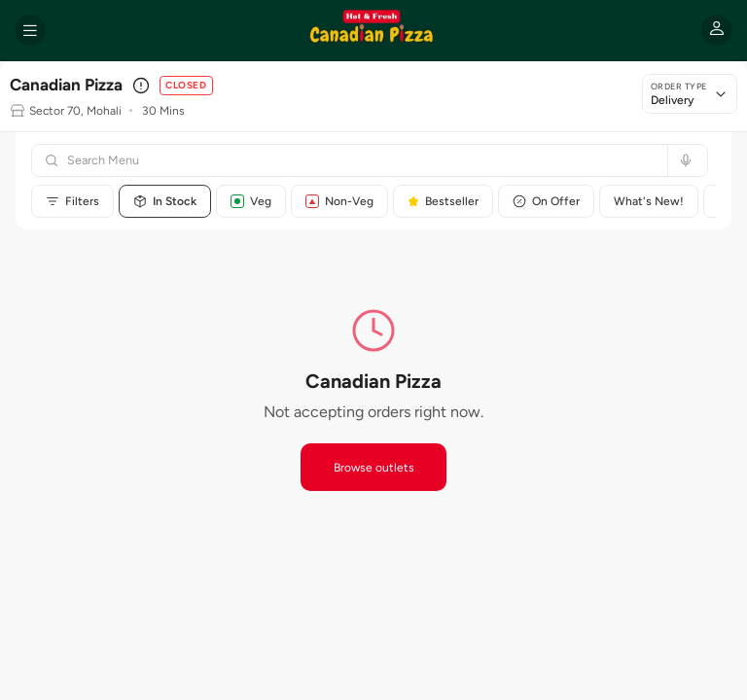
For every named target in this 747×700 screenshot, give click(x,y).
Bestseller (443, 201)
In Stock (165, 201)
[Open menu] (30, 30)
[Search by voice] (683, 161)
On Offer (546, 201)
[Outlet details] (141, 86)
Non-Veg (339, 201)
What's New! (649, 201)
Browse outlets (374, 468)
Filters (72, 201)
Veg (251, 201)
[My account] (717, 30)
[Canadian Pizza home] (373, 30)
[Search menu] (361, 161)
